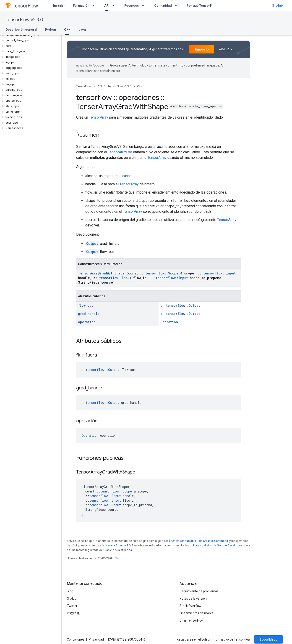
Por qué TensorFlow (202, 5)
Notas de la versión (193, 599)
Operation (169, 322)
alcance (126, 176)
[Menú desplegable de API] (115, 5)
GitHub (277, 5)
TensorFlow (84, 86)
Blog (70, 591)
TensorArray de (120, 152)
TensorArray (99, 117)
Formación (81, 5)
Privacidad (96, 639)
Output (92, 243)
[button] (30, 35)
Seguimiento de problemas (199, 591)
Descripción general (21, 29)
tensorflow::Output (183, 305)
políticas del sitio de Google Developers (216, 545)
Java (82, 29)
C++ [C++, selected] (67, 29)
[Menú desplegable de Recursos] (144, 5)
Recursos (132, 5)
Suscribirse (269, 639)
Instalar (59, 5)
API (100, 86)
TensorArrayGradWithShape (101, 273)
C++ (140, 86)
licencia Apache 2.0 (118, 545)
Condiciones (76, 639)
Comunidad (163, 5)
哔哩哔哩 (73, 613)
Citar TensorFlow (192, 620)
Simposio (202, 49)
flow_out (86, 305)
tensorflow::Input (219, 273)
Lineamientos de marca (197, 613)
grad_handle (89, 314)
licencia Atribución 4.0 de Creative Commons (199, 541)
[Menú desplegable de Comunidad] (177, 5)
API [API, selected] (107, 5)
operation (87, 322)
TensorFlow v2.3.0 (24, 20)
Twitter (72, 606)
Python (51, 29)
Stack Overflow (190, 606)
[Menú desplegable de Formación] (95, 5)
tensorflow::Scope (162, 273)
